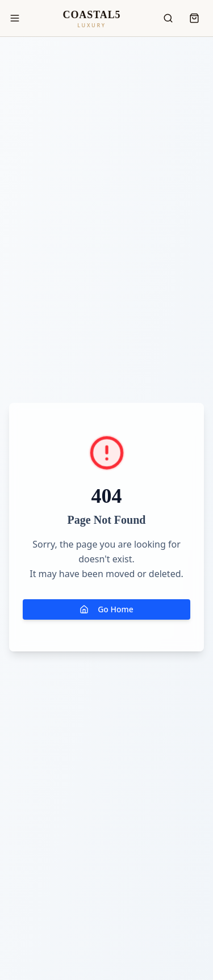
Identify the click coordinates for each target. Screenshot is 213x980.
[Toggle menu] (15, 18)
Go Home (106, 609)
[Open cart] (194, 18)
